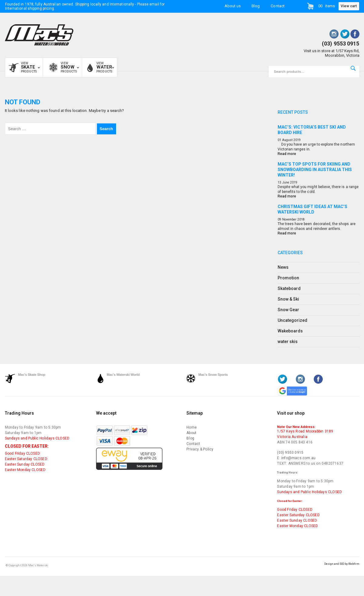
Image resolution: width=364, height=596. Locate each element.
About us (233, 6)
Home (192, 427)
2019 (297, 140)
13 (279, 182)
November (289, 219)
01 (279, 140)
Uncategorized (293, 320)
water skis (288, 342)
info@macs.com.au (298, 458)
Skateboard (289, 288)
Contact (277, 6)
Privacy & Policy (200, 449)
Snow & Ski (289, 299)
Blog (256, 6)
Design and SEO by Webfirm (342, 564)
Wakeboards (290, 331)
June (286, 182)
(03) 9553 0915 (341, 44)
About (191, 433)
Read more (287, 154)
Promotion (288, 278)
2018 (301, 219)
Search (353, 68)
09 (279, 219)
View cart (349, 6)
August (287, 140)
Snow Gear (288, 310)
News (283, 267)
